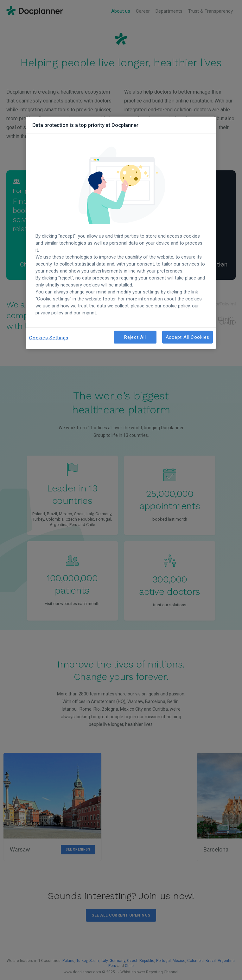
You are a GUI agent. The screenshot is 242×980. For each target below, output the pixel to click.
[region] (121, 233)
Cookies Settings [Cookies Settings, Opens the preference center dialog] (49, 338)
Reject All (135, 337)
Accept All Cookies (188, 337)
